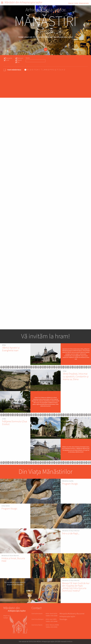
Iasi (18, 62)
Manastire (9, 58)
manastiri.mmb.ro (66, 641)
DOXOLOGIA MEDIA (35, 641)
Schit (8, 60)
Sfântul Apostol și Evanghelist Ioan (11, 349)
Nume (28, 58)
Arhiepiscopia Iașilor (84, 3)
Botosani (20, 58)
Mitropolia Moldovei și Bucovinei (72, 614)
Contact (76, 3)
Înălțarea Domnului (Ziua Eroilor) (15, 423)
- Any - (12, 70)
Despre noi (71, 3)
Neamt (20, 60)
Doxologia (63, 620)
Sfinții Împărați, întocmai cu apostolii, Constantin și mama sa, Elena (76, 377)
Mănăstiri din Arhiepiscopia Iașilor (23, 2)
